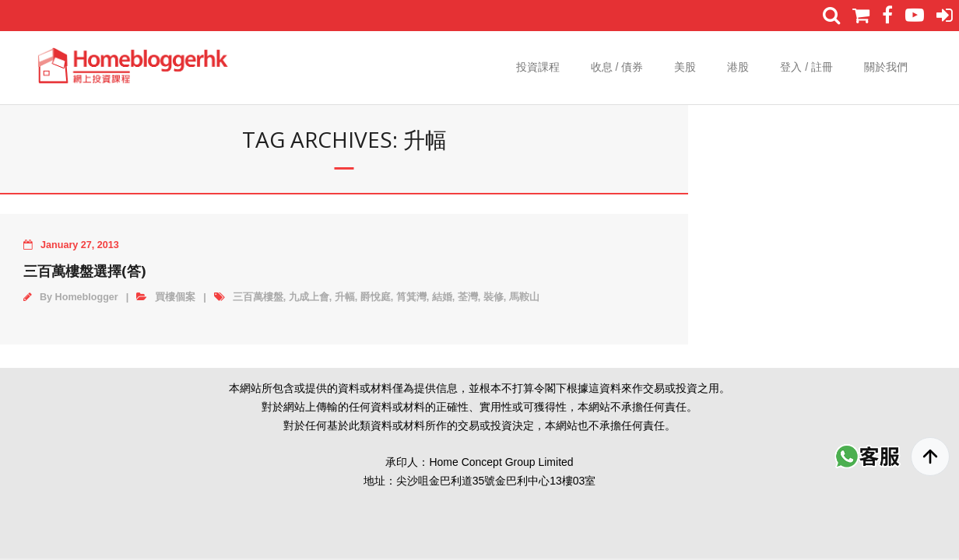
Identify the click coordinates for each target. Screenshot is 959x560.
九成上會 (309, 297)
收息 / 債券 (617, 67)
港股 (738, 67)
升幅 (345, 297)
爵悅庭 (376, 297)
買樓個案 (175, 297)
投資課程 (538, 67)
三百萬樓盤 (258, 297)
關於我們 (886, 67)
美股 (685, 67)
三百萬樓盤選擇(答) (84, 271)
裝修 (494, 297)
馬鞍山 (524, 297)
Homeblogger (87, 297)
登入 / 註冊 (806, 67)
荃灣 (468, 297)
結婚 (442, 297)
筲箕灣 (411, 297)
